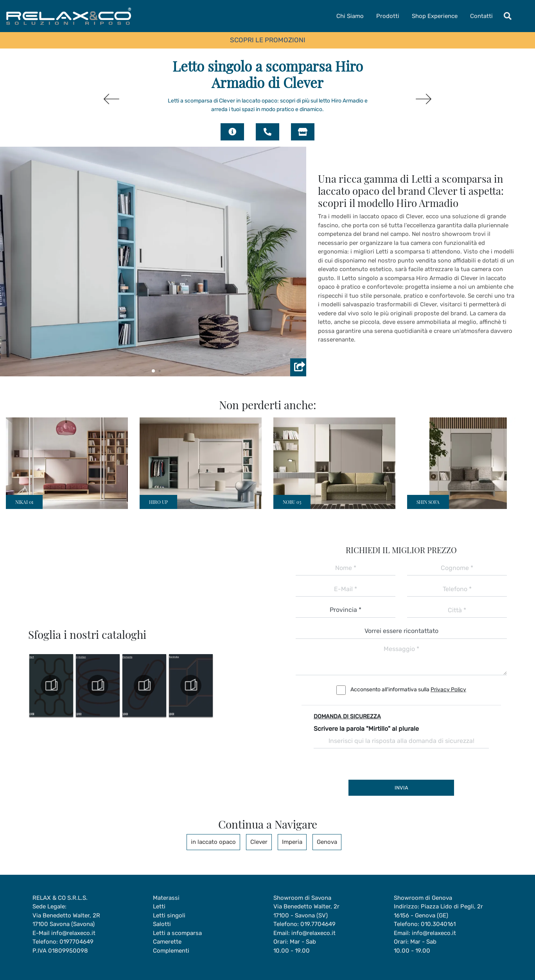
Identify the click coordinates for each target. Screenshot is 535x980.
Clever (259, 842)
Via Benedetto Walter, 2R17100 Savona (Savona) (66, 920)
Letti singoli (169, 915)
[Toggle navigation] (508, 16)
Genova (327, 842)
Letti (159, 906)
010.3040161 (438, 924)
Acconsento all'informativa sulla (408, 690)
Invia (401, 788)
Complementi (171, 951)
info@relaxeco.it (73, 933)
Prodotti (388, 16)
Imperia (292, 842)
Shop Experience (435, 16)
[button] (153, 371)
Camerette (167, 942)
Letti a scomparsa (177, 933)
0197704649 (76, 942)
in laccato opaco (213, 842)
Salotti (162, 924)
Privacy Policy (448, 690)
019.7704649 (318, 924)
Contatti (481, 16)
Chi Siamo (350, 16)
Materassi (166, 898)
